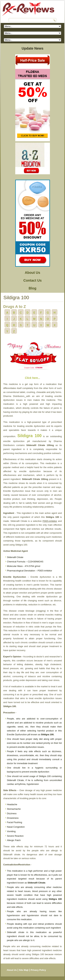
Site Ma (23, 970)
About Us (32, 273)
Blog (32, 288)
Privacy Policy (38, 970)
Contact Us (33, 280)
